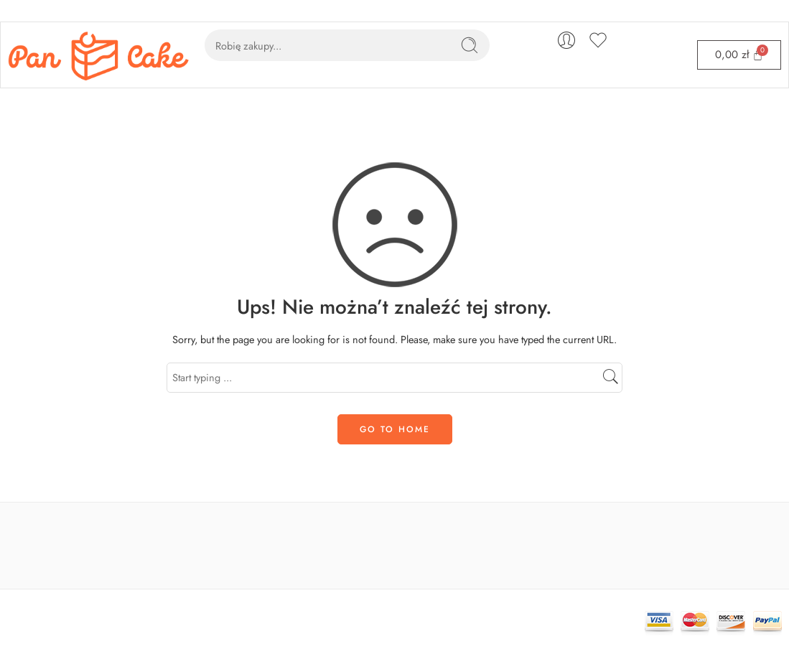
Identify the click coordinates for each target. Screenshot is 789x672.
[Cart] (739, 55)
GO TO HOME (395, 429)
